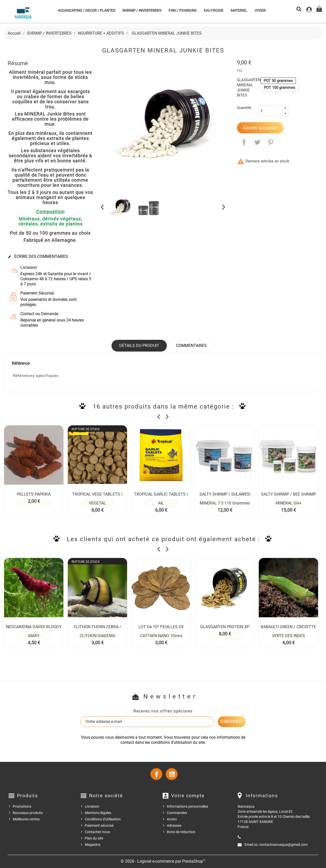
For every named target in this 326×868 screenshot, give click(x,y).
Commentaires (191, 346)
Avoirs (172, 819)
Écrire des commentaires (38, 257)
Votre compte (188, 796)
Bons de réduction (181, 832)
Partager (244, 142)
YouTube (172, 774)
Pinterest (270, 142)
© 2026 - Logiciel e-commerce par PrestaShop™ (163, 861)
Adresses (174, 825)
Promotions (22, 806)
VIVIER (260, 10)
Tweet (257, 142)
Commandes (177, 813)
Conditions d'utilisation (103, 819)
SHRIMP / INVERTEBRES (142, 10)
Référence (21, 363)
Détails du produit (139, 346)
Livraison (92, 806)
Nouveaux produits (28, 813)
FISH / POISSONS (182, 10)
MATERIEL (239, 10)
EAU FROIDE (214, 10)
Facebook (156, 774)
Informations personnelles (187, 806)
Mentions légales (98, 813)
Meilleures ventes (26, 819)
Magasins (93, 845)
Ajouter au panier (260, 128)
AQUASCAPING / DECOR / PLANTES (86, 10)
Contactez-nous (97, 832)
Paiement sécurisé (99, 825)
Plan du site (94, 838)
